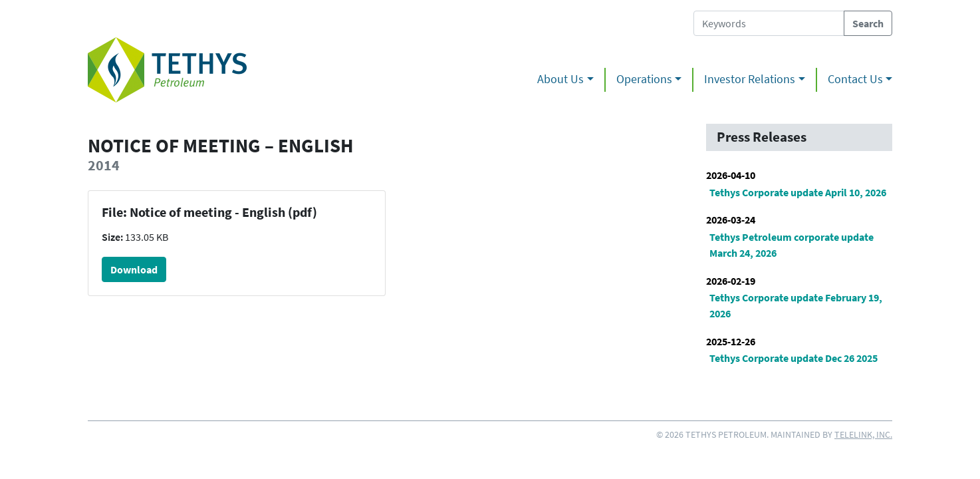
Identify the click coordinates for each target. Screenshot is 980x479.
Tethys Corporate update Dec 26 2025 (794, 358)
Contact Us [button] (855, 79)
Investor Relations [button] (750, 79)
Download (134, 269)
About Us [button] (560, 79)
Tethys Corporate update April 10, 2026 (798, 192)
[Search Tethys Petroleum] (769, 23)
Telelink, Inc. (863, 434)
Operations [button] (644, 79)
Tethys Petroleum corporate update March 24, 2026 (792, 245)
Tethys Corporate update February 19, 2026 (796, 305)
